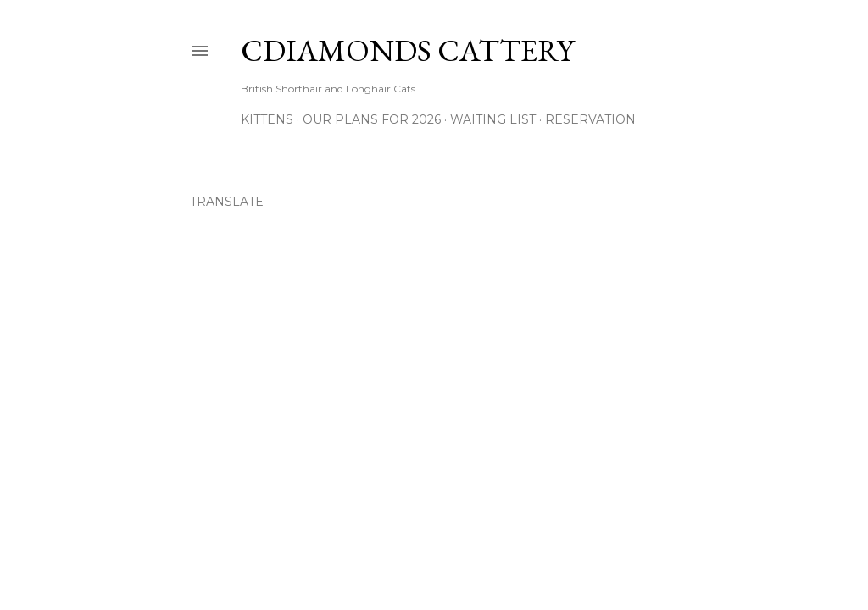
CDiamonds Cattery (407, 50)
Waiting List (493, 119)
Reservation (590, 119)
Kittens (267, 119)
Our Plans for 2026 (372, 119)
